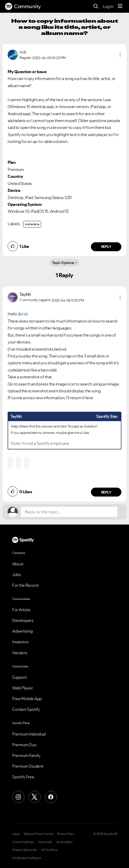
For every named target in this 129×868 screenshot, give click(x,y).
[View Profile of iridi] (23, 52)
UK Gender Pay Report (27, 858)
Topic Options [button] (63, 263)
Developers (23, 620)
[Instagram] (18, 797)
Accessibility (64, 842)
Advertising (22, 631)
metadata (32, 224)
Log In (108, 6)
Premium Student (28, 766)
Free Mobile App (27, 699)
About (18, 564)
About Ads (45, 842)
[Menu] (120, 6)
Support (20, 677)
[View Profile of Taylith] (25, 294)
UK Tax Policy (49, 850)
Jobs (17, 575)
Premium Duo (24, 745)
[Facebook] (51, 797)
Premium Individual (29, 734)
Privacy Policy (66, 834)
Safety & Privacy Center (38, 834)
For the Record (25, 585)
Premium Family (26, 755)
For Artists (21, 610)
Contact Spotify (26, 709)
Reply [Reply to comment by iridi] (106, 247)
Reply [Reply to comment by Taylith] (106, 492)
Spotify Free (23, 777)
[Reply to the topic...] (69, 512)
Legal (16, 834)
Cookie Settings (23, 842)
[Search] (96, 6)
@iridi (23, 314)
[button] (120, 55)
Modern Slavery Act (25, 850)
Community (23, 6)
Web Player (22, 688)
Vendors (20, 653)
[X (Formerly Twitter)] (35, 797)
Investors (20, 642)
